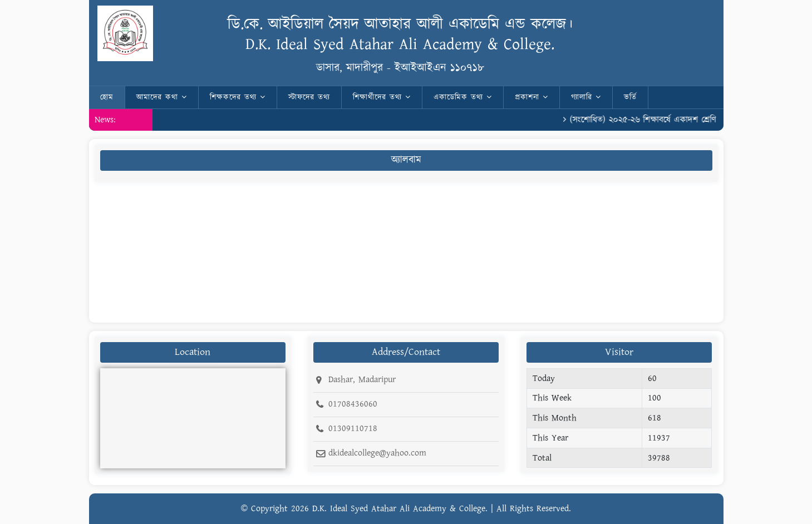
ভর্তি (630, 97)
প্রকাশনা (532, 97)
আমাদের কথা (162, 97)
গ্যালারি (586, 97)
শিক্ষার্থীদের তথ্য (382, 97)
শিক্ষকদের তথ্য (238, 97)
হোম (107, 97)
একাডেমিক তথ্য (463, 97)
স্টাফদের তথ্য (309, 97)
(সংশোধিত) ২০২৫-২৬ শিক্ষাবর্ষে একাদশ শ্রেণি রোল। (655, 120)
